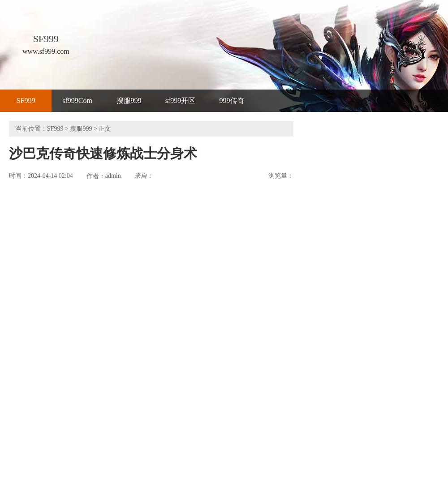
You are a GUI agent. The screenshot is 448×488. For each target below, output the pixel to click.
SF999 (26, 101)
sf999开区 (181, 101)
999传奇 (232, 101)
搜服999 (129, 101)
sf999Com (77, 101)
